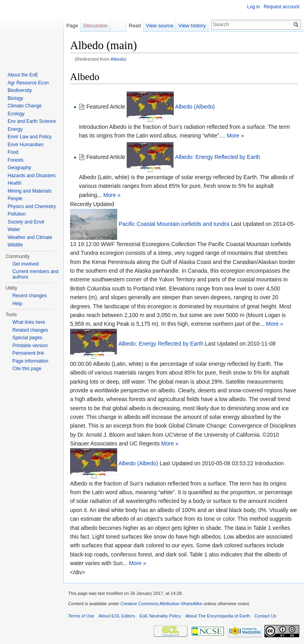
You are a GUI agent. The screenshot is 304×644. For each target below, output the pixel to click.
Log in (254, 7)
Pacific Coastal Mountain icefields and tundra (174, 224)
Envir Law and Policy (29, 137)
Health (14, 183)
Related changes (30, 330)
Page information (30, 361)
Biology (15, 98)
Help (17, 304)
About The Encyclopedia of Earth (218, 616)
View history (192, 26)
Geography (19, 168)
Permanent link (28, 353)
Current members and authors (35, 274)
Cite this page (27, 369)
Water (14, 229)
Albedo (118, 59)
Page (72, 26)
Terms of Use (81, 616)
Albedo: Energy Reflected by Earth (218, 157)
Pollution (17, 214)
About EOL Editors (117, 616)
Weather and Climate (30, 237)
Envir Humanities (26, 145)
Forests (15, 160)
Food (13, 152)
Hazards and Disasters (31, 176)
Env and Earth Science (32, 121)
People (15, 199)
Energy (15, 129)
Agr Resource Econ (28, 83)
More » (236, 136)
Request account (281, 7)
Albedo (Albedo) (195, 107)
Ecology (16, 114)
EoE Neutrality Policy (160, 616)
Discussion (95, 26)
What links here (29, 322)
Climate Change (25, 106)
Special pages (27, 338)
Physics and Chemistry (32, 206)
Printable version (30, 346)
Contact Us (265, 616)
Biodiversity (20, 90)
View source (160, 26)
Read (135, 26)
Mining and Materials (29, 191)
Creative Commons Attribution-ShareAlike (161, 604)
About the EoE (23, 75)
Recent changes (29, 296)
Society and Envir (26, 222)
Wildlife (15, 245)
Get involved (26, 264)
